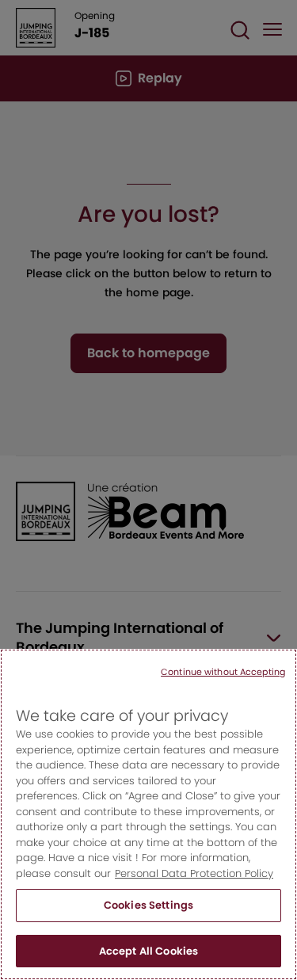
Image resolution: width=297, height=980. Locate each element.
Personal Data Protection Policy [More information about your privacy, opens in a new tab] (194, 888)
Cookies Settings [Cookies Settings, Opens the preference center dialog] (148, 921)
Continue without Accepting (223, 687)
